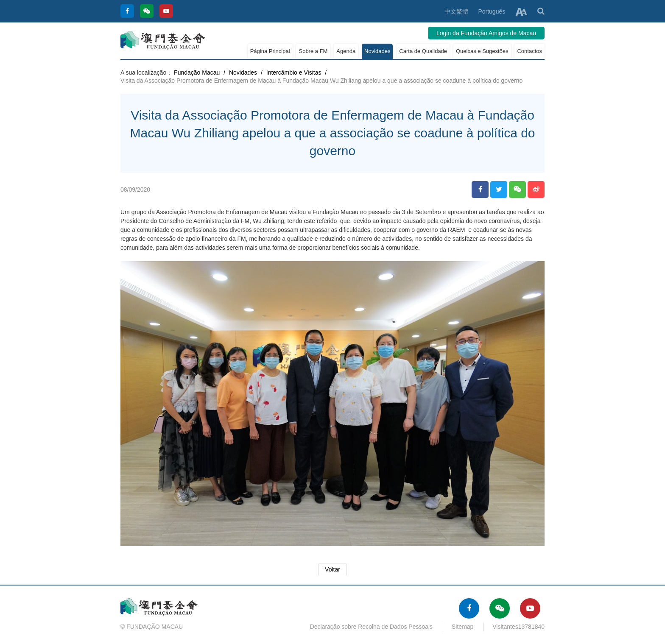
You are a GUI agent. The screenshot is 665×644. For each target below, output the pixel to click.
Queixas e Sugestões (482, 51)
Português (492, 11)
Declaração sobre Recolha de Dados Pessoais (372, 627)
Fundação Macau (197, 72)
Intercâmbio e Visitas (294, 72)
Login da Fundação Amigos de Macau (486, 33)
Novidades (377, 51)
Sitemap (462, 627)
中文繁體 (456, 11)
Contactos (529, 51)
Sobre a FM (313, 51)
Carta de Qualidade (423, 51)
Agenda (346, 51)
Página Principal (270, 51)
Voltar (332, 569)
